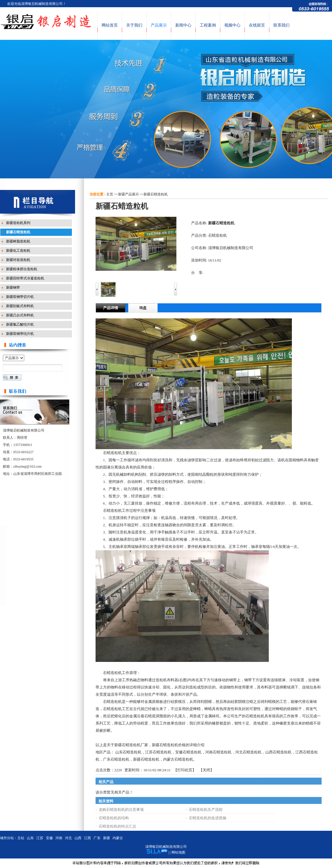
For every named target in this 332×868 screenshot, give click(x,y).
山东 (30, 838)
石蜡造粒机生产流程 (206, 810)
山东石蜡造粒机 (128, 752)
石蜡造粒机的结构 (114, 818)
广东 (97, 838)
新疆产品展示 (128, 194)
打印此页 (185, 770)
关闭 (206, 770)
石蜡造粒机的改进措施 (208, 818)
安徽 (49, 838)
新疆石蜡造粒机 (156, 194)
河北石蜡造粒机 (248, 752)
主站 (21, 838)
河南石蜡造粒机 (218, 752)
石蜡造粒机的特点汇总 (117, 826)
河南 (59, 838)
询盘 (143, 308)
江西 (87, 838)
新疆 (107, 838)
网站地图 (178, 852)
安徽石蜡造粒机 (188, 752)
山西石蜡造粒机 (278, 752)
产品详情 (111, 308)
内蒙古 (118, 838)
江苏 (40, 838)
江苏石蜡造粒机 (158, 752)
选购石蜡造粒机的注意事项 (121, 810)
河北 (68, 838)
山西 (78, 838)
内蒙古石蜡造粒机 (178, 759)
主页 (110, 194)
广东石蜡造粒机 (116, 759)
